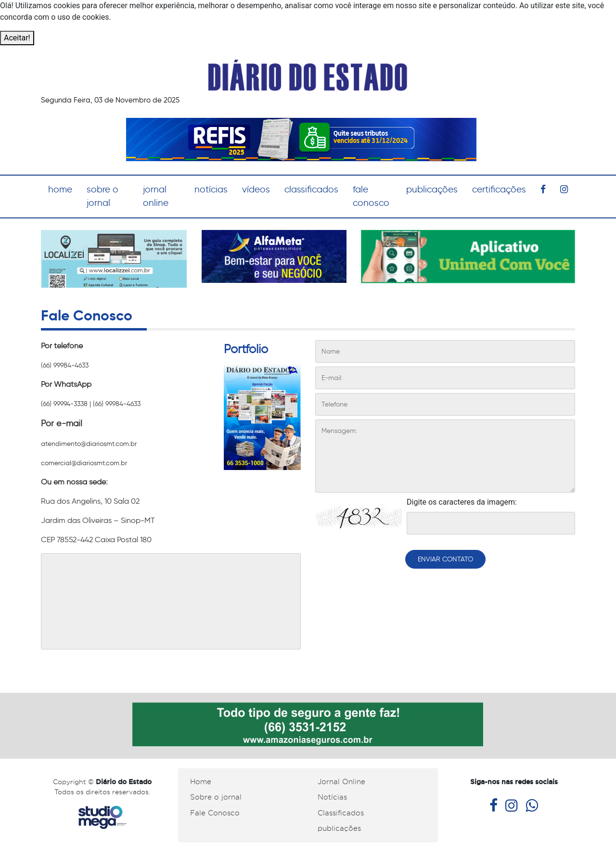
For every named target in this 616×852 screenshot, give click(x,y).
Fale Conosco (215, 813)
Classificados (341, 813)
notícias (211, 189)
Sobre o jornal (216, 797)
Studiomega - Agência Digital (103, 818)
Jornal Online (341, 782)
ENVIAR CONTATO (445, 559)
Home (201, 782)
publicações (432, 189)
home (60, 189)
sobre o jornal (103, 196)
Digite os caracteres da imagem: (462, 502)
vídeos (256, 189)
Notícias (332, 797)
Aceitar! (17, 38)
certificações (499, 189)
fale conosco (371, 196)
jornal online (156, 196)
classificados (311, 189)
